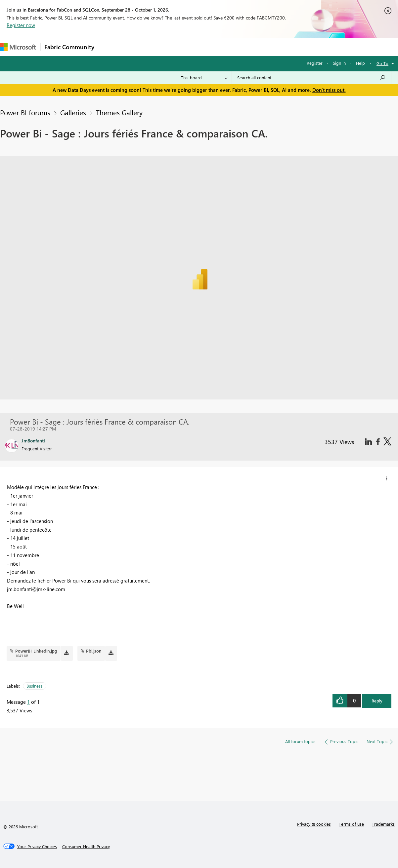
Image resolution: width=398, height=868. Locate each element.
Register (315, 63)
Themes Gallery (119, 112)
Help (360, 63)
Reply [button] (377, 701)
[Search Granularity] (204, 78)
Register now (21, 25)
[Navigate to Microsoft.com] (18, 47)
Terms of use (351, 824)
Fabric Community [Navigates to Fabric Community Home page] (69, 47)
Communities (195, 47)
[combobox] (311, 78)
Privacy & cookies (314, 824)
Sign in (339, 63)
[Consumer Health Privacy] (86, 847)
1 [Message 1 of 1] (28, 702)
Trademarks (383, 824)
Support (278, 47)
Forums (109, 47)
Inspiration (138, 47)
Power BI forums (25, 112)
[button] (387, 478)
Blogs (225, 47)
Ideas (166, 47)
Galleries (73, 112)
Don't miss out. (329, 90)
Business (35, 686)
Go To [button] (382, 63)
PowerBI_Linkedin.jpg (36, 651)
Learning (250, 47)
